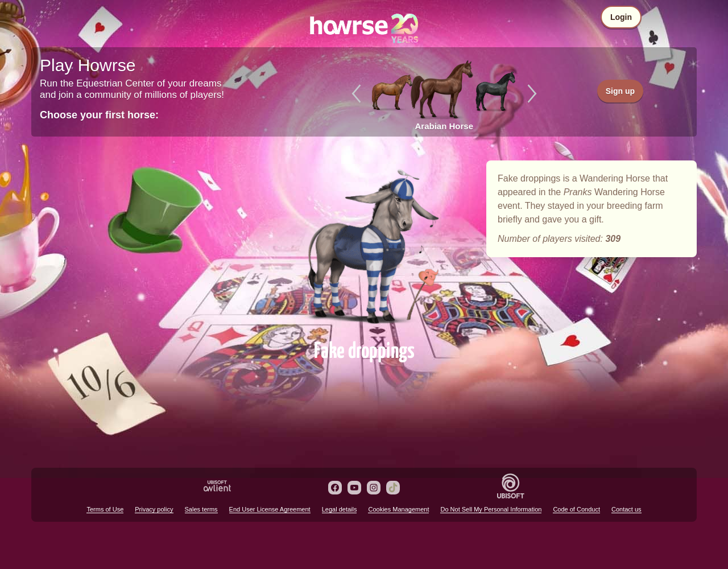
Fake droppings (364, 246)
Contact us (626, 509)
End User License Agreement (270, 509)
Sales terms (201, 509)
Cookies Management (398, 509)
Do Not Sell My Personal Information (491, 509)
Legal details (340, 509)
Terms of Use (105, 509)
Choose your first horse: (99, 115)
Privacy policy (154, 509)
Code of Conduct (576, 509)
